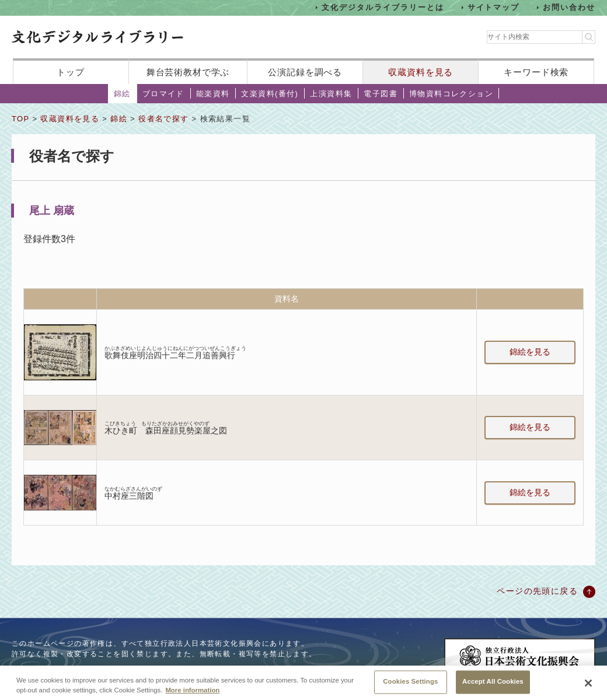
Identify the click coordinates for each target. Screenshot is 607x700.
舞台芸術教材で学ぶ (188, 72)
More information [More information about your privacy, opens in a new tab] (192, 694)
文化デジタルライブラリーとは (383, 7)
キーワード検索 (536, 72)
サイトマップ (494, 7)
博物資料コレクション (451, 94)
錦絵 (122, 94)
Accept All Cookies (493, 686)
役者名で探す (163, 119)
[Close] (588, 687)
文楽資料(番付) (270, 94)
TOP (20, 119)
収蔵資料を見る (421, 72)
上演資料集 (331, 94)
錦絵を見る (530, 352)
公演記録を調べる (305, 72)
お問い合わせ (569, 7)
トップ (71, 72)
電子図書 (381, 94)
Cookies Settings (410, 686)
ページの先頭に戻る (537, 591)
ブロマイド (163, 94)
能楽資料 (213, 94)
